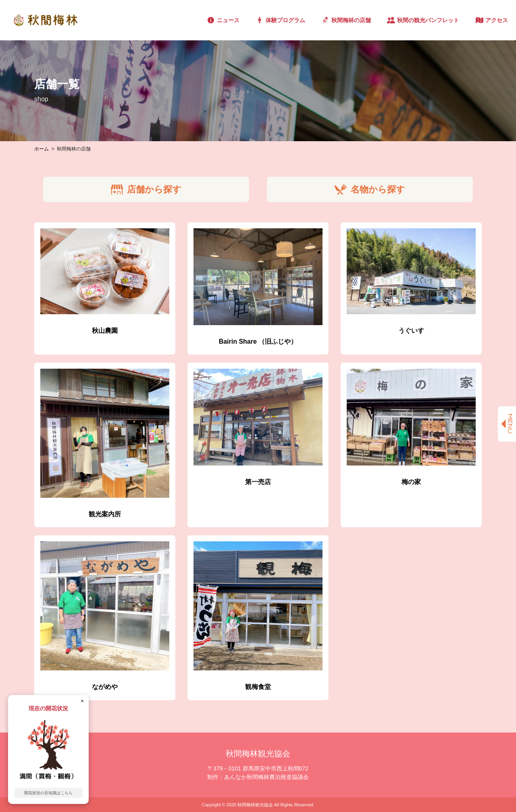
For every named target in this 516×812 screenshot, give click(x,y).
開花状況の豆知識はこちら (48, 793)
